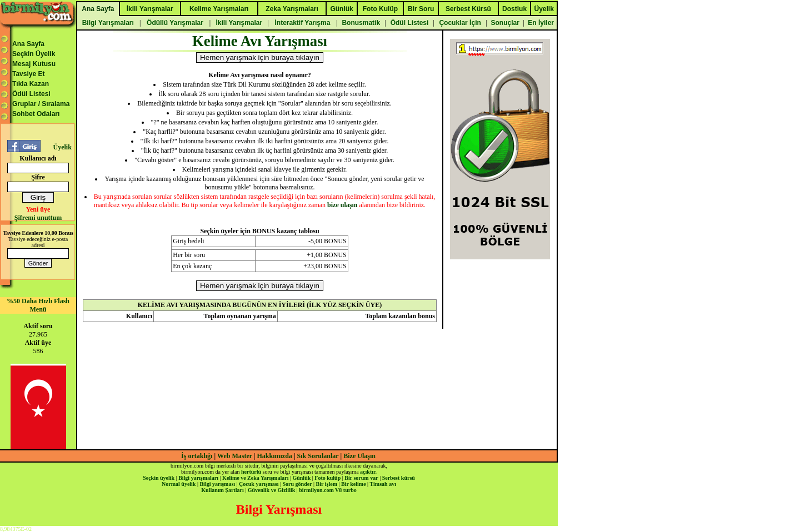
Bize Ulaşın (359, 456)
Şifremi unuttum (38, 218)
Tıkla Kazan (31, 84)
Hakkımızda (275, 456)
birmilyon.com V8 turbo (327, 490)
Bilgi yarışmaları (198, 478)
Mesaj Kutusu (34, 64)
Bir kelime (354, 484)
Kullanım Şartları (222, 490)
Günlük (301, 478)
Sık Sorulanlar (318, 456)
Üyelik (62, 147)
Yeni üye (38, 209)
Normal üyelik (179, 484)
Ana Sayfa (28, 44)
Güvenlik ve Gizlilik (272, 490)
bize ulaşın (342, 205)
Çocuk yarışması (259, 484)
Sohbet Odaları (36, 114)
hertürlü (251, 472)
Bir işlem (327, 484)
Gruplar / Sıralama (41, 104)
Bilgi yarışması (217, 484)
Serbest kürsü (399, 478)
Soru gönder (297, 484)
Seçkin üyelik (159, 478)
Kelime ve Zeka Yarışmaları (255, 478)
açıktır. (368, 472)
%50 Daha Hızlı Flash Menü (38, 305)
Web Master (236, 456)
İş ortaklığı (197, 456)
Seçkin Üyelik (34, 54)
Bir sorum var (361, 478)
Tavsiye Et (28, 74)
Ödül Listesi (31, 94)
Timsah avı (383, 484)
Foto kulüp (327, 478)
